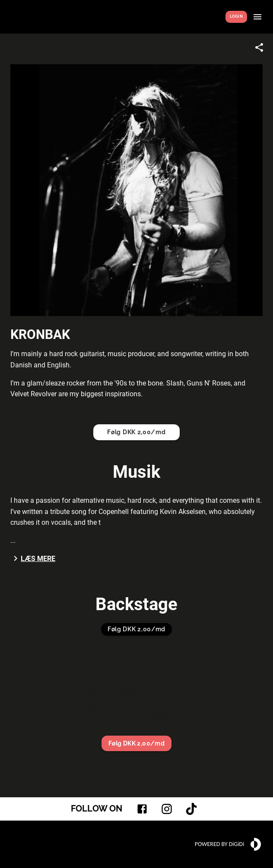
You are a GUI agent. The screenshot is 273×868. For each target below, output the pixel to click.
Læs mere (33, 558)
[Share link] (259, 47)
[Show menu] (257, 17)
